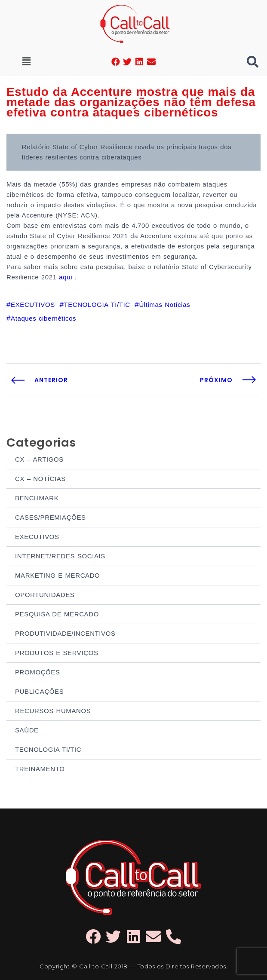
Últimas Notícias (164, 305)
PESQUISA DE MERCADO (57, 614)
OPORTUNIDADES (45, 595)
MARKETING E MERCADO (57, 575)
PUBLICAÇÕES (39, 691)
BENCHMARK (37, 498)
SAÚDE (27, 730)
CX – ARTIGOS (39, 459)
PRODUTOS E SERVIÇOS (57, 653)
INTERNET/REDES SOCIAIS (60, 556)
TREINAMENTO (40, 769)
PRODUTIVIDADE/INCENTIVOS (65, 633)
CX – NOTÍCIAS (40, 479)
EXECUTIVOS (37, 537)
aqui (67, 277)
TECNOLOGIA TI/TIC (48, 749)
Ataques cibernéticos (43, 318)
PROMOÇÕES (38, 672)
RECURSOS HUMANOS (53, 711)
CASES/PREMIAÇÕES (51, 517)
